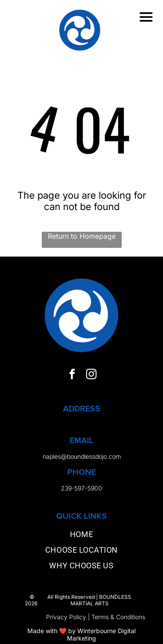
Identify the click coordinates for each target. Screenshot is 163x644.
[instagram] (91, 375)
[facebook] (72, 375)
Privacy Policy (66, 617)
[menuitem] (81, 536)
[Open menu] (146, 17)
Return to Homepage (82, 236)
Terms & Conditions (118, 617)
